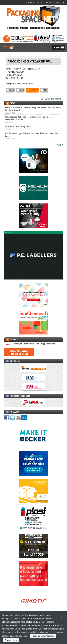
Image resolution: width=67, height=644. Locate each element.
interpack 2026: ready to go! (18, 126)
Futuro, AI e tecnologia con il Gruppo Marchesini (31, 344)
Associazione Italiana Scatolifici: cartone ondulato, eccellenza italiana (29, 118)
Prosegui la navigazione (43, 636)
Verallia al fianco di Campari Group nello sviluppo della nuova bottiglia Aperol (33, 109)
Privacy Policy (11, 640)
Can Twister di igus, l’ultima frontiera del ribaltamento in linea (31, 135)
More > (60, 145)
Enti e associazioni (53, 99)
